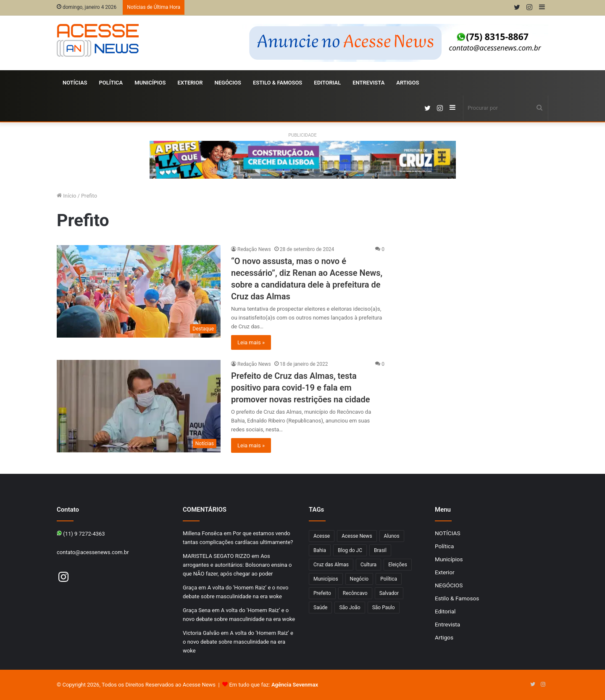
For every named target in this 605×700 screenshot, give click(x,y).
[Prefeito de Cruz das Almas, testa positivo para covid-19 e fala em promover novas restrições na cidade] (139, 406)
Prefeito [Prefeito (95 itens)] (322, 593)
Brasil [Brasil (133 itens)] (380, 550)
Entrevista (368, 83)
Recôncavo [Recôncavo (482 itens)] (355, 593)
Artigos (408, 83)
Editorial (327, 83)
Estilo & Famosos (278, 83)
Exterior (190, 83)
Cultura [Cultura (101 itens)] (368, 565)
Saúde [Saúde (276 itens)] (320, 608)
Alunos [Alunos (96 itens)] (392, 536)
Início (67, 196)
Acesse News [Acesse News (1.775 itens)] (357, 536)
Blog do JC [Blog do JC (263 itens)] (350, 550)
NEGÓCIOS (228, 83)
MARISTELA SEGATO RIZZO (216, 556)
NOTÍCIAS (75, 83)
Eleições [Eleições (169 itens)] (398, 565)
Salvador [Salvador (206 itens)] (389, 593)
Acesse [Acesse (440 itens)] (322, 536)
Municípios (150, 83)
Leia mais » (251, 342)
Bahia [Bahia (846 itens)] (320, 550)
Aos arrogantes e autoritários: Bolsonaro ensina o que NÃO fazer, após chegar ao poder (237, 565)
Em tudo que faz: (274, 685)
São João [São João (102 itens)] (350, 608)
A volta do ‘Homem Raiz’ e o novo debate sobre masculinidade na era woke (238, 642)
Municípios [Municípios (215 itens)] (326, 579)
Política (111, 83)
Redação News (254, 249)
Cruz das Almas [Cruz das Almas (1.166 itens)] (331, 565)
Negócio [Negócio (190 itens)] (359, 579)
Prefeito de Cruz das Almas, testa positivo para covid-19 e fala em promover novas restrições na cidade (301, 388)
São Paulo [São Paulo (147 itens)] (384, 608)
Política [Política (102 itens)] (389, 579)
